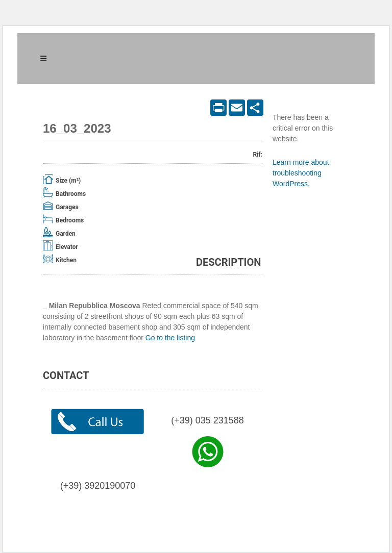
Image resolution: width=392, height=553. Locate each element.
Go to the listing (170, 338)
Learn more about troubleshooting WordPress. (301, 173)
